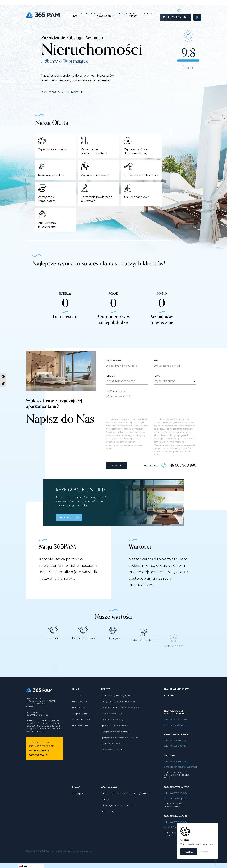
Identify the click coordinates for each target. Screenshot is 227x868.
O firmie (76, 711)
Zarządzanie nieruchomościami (118, 717)
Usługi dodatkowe (111, 759)
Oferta (88, 13)
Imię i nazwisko (114, 376)
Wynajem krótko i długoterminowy (120, 723)
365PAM (47, 15)
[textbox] (172, 397)
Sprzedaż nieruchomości (115, 741)
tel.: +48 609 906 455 (175, 761)
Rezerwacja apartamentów (62, 92)
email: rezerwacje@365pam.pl (180, 782)
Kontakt (152, 13)
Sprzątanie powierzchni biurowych (120, 753)
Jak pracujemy (80, 729)
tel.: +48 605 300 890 (176, 756)
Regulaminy (203, 852)
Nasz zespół (79, 723)
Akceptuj (189, 852)
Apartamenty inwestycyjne (115, 711)
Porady (105, 815)
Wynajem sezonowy (112, 735)
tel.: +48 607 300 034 (176, 735)
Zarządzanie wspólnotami (115, 747)
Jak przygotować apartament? (118, 821)
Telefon (110, 391)
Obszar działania (81, 735)
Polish (23, 866)
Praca (121, 13)
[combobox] (175, 397)
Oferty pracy (79, 809)
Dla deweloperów (105, 15)
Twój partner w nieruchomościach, (42, 764)
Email (157, 376)
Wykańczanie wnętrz (112, 765)
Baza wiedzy (133, 15)
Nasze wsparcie (81, 741)
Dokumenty (108, 827)
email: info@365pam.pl (177, 740)
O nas (75, 15)
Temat (157, 391)
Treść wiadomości (116, 407)
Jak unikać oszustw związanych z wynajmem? (126, 809)
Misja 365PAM (80, 717)
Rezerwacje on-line (111, 729)
